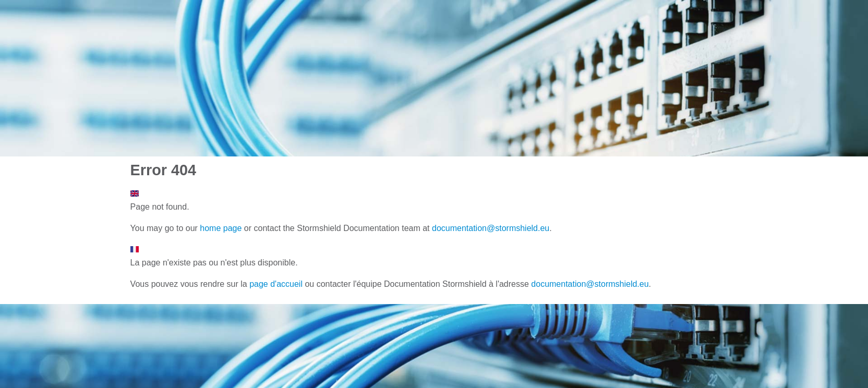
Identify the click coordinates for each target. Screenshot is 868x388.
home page (221, 228)
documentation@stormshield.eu (491, 228)
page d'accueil (276, 284)
